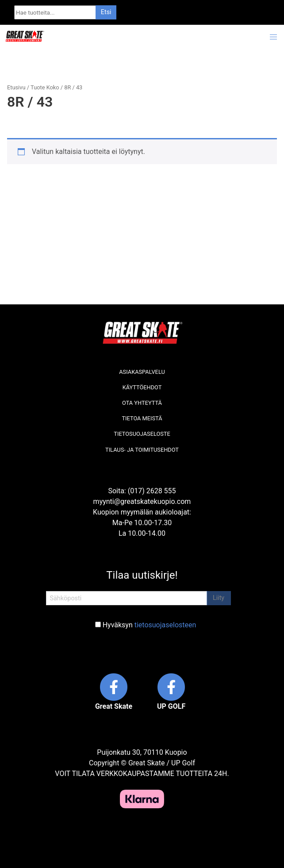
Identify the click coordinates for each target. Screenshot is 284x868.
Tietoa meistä (142, 418)
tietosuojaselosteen (165, 625)
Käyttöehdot (142, 387)
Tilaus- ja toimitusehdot (142, 450)
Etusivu (16, 87)
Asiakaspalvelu (142, 372)
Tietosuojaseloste (142, 434)
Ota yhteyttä (142, 403)
